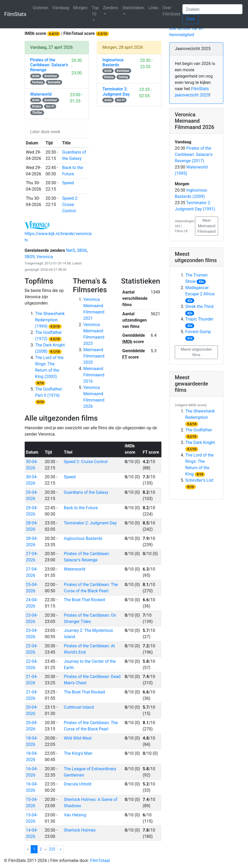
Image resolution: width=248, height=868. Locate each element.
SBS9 (30, 257)
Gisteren (40, 8)
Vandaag (61, 8)
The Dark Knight (200, 443)
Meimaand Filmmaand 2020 (94, 356)
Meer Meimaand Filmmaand (207, 226)
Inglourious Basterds (83, 538)
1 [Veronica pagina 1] (35, 849)
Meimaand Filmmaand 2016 (94, 375)
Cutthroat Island (79, 707)
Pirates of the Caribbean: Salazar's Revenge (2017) (194, 154)
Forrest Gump (198, 332)
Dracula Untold (77, 784)
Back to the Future (81, 508)
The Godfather (199, 430)
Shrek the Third (199, 306)
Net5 (71, 250)
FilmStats (15, 14)
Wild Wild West (78, 738)
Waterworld (74, 569)
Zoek (190, 19)
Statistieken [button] (133, 8)
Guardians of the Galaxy (86, 492)
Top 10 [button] (95, 11)
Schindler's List (199, 480)
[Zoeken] (212, 9)
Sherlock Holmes (80, 830)
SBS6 (82, 250)
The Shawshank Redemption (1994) (50, 320)
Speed (70, 477)
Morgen (80, 8)
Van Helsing (75, 815)
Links (154, 8)
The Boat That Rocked (84, 600)
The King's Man (78, 753)
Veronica (45, 257)
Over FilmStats (172, 11)
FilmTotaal (100, 861)
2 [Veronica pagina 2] (41, 849)
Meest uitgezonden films (196, 352)
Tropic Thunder (199, 319)
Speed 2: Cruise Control (86, 462)
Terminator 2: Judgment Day (90, 523)
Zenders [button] (110, 8)
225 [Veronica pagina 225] (52, 849)
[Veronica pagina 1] (60, 849)
